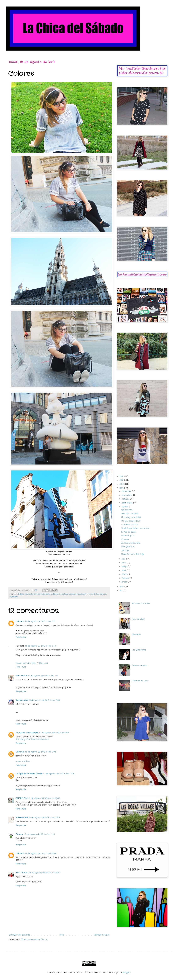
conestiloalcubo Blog (26, 663)
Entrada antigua (101, 935)
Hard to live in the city (132, 554)
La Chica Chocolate (131, 543)
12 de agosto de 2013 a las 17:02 (40, 752)
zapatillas (14, 597)
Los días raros (139, 650)
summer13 (91, 594)
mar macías (22, 676)
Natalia (20, 834)
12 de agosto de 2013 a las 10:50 (40, 646)
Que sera (136, 634)
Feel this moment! (130, 514)
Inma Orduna (22, 873)
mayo (125, 566)
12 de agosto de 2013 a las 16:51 (54, 733)
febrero (126, 578)
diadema (56, 594)
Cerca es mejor (139, 665)
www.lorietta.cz (23, 761)
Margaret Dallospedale (27, 733)
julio (124, 559)
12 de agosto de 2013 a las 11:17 (43, 676)
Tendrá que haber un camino (135, 528)
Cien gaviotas (128, 547)
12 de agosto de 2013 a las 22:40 (44, 798)
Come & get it (128, 536)
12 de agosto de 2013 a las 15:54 (44, 700)
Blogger (127, 972)
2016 (122, 476)
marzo (125, 574)
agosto (125, 507)
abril (124, 570)
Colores (125, 539)
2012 (122, 587)
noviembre (127, 495)
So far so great (129, 532)
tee (97, 594)
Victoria (103, 594)
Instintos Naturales (141, 603)
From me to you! (140, 681)
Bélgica (21, 594)
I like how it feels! (130, 525)
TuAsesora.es (22, 817)
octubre (126, 499)
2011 (122, 591)
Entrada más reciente (19, 935)
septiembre (128, 503)
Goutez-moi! (127, 510)
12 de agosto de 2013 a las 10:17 (40, 621)
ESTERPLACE (22, 798)
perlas (72, 594)
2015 (122, 480)
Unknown (20, 621)
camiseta (29, 594)
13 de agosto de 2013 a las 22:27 (45, 873)
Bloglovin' (44, 663)
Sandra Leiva (22, 700)
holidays (64, 594)
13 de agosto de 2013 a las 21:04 (40, 853)
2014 (122, 484)
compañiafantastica (43, 594)
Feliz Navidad (138, 619)
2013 (122, 488)
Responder (21, 637)
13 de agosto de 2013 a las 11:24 (40, 834)
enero (125, 582)
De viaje (125, 550)
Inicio (62, 935)
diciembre (127, 491)
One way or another (131, 517)
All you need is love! (131, 521)
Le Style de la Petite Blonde (29, 774)
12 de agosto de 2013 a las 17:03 (59, 774)
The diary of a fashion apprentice (32, 739)
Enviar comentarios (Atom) (34, 939)
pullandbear (80, 594)
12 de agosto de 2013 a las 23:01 (44, 817)
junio (124, 563)
